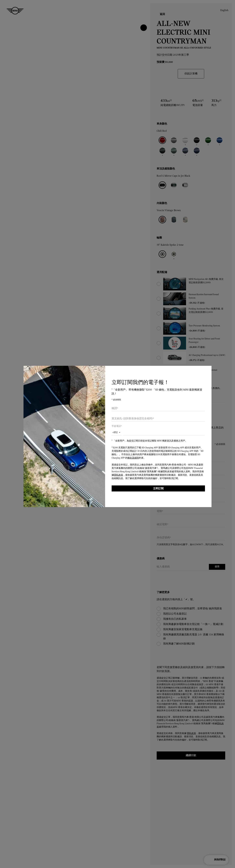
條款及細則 (133, 458)
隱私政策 (118, 475)
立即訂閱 (158, 489)
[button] (117, 433)
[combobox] (158, 408)
